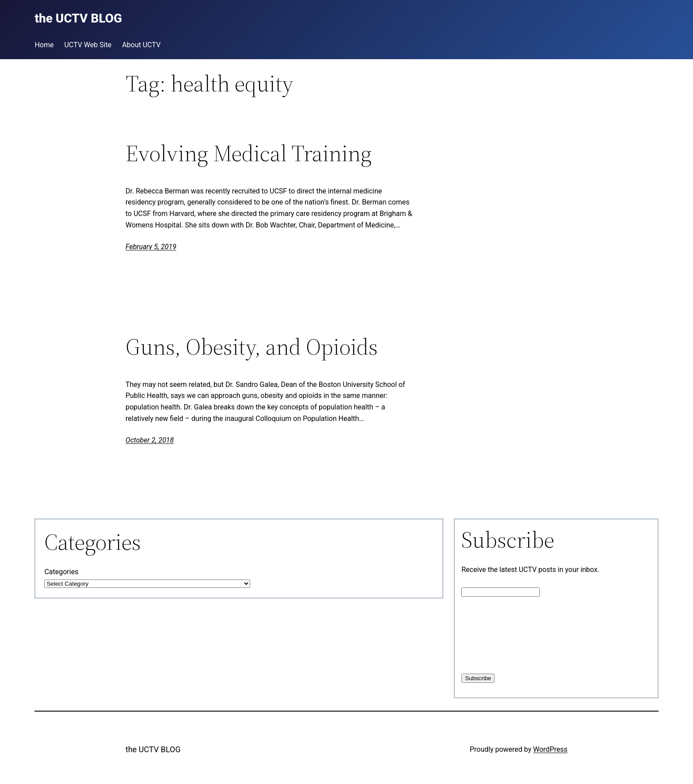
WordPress (550, 749)
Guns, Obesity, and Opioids (252, 347)
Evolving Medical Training (249, 153)
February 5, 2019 (151, 247)
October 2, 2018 (150, 440)
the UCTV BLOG (153, 749)
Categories (61, 572)
